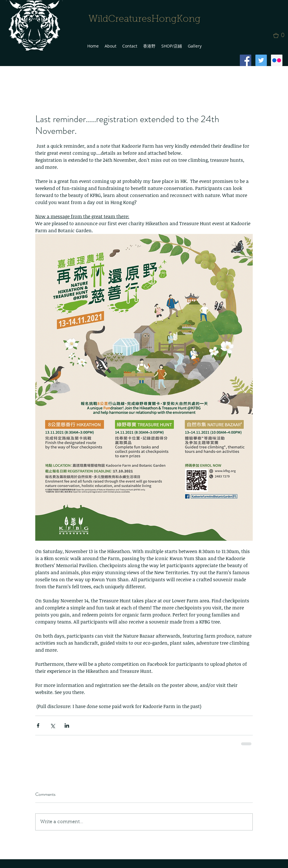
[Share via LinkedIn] (67, 725)
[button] (281, 36)
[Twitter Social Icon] (261, 60)
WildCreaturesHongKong (144, 19)
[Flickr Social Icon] (277, 60)
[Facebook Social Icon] (246, 60)
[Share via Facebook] (38, 725)
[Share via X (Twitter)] (52, 725)
